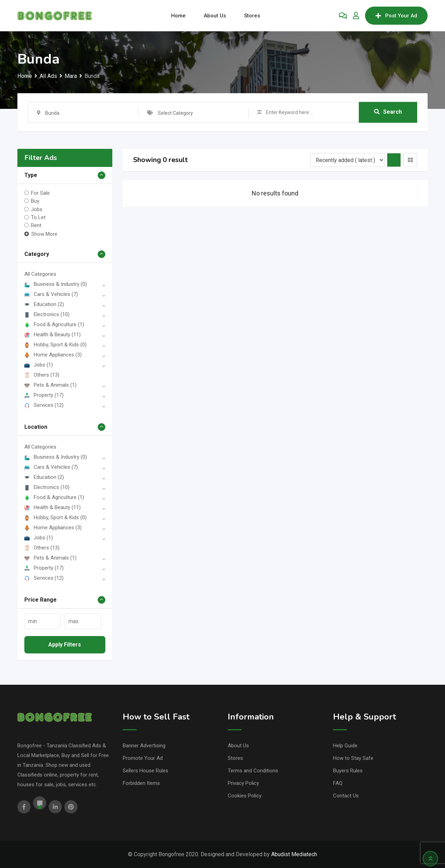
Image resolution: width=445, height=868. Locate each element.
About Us (215, 16)
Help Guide (345, 746)
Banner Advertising (144, 746)
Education (44, 304)
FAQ (338, 783)
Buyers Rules (348, 771)
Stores (252, 16)
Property (44, 395)
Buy (35, 201)
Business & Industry (56, 284)
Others (42, 375)
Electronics (47, 314)
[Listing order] (347, 160)
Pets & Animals (50, 385)
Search (388, 112)
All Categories (40, 274)
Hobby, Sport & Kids (55, 345)
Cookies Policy (245, 796)
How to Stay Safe (353, 758)
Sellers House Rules (145, 771)
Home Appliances (53, 355)
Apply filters (65, 645)
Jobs (37, 209)
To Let (38, 217)
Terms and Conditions (253, 771)
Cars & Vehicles (51, 294)
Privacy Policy (243, 783)
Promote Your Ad (143, 758)
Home (178, 16)
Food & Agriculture (54, 324)
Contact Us (346, 796)
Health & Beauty (52, 335)
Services (44, 405)
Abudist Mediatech (294, 854)
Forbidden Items (141, 783)
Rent (36, 225)
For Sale (40, 193)
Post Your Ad (396, 16)
